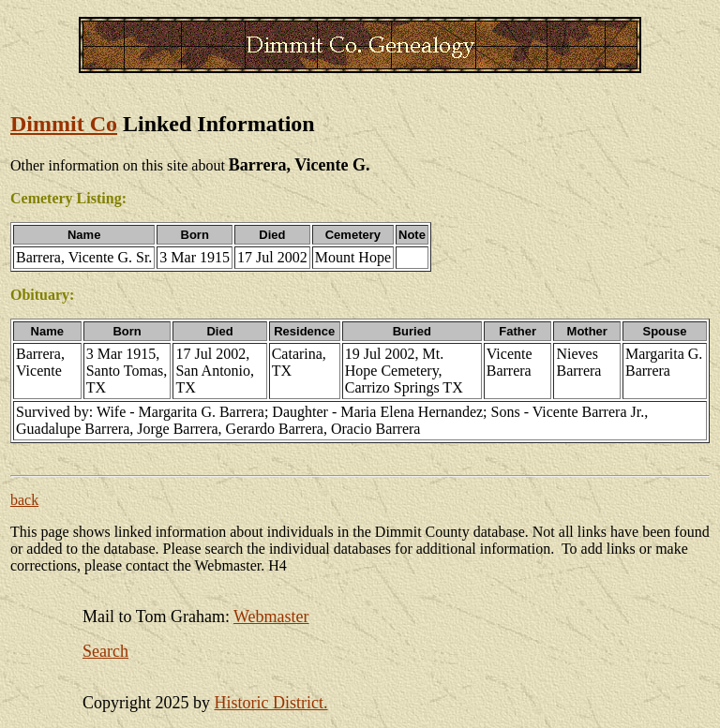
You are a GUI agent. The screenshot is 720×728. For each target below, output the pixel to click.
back (24, 500)
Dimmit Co (64, 124)
